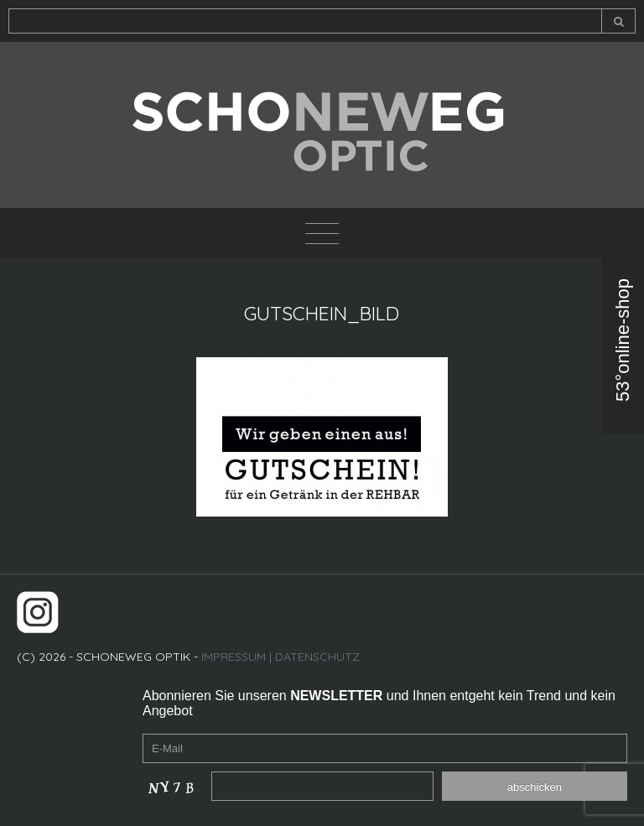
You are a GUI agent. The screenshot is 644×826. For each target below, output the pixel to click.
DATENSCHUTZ (317, 657)
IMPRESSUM (234, 657)
